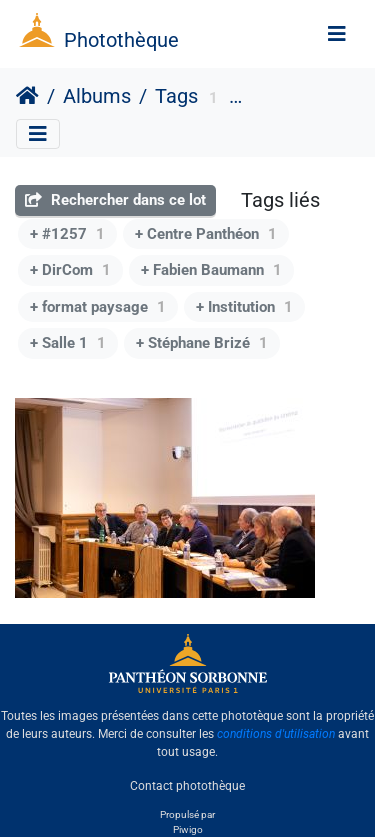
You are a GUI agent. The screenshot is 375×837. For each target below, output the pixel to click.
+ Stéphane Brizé (202, 343)
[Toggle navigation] (337, 34)
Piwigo (188, 829)
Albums (97, 96)
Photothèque (121, 40)
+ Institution (244, 307)
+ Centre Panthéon (206, 234)
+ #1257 (67, 234)
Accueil (27, 96)
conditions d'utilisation (276, 734)
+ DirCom (70, 270)
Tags (176, 96)
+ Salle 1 (68, 343)
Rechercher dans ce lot (115, 200)
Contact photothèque (187, 786)
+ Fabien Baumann (211, 270)
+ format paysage (98, 307)
